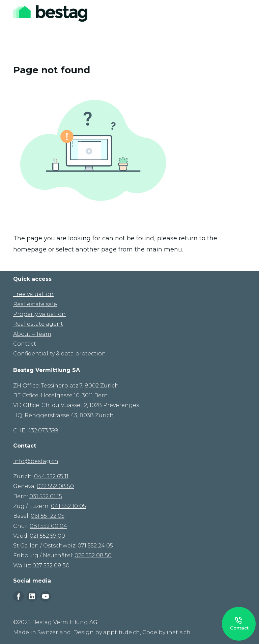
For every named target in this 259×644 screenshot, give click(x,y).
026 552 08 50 (93, 555)
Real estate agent (38, 324)
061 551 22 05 (48, 516)
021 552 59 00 (47, 536)
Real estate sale (35, 304)
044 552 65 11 (51, 476)
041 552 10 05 (68, 506)
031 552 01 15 (46, 496)
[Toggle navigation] (241, 14)
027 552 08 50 (51, 566)
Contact (25, 344)
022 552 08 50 (55, 486)
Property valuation (39, 314)
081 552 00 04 (48, 526)
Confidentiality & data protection (60, 354)
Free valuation (33, 294)
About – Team (32, 334)
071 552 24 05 (95, 546)
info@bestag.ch (36, 461)
